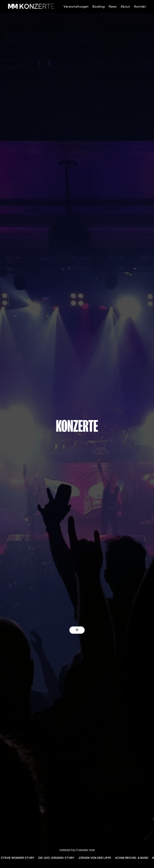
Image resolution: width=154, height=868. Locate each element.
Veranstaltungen (76, 6)
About (125, 6)
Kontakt (140, 6)
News (113, 6)
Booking (99, 6)
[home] (32, 6)
